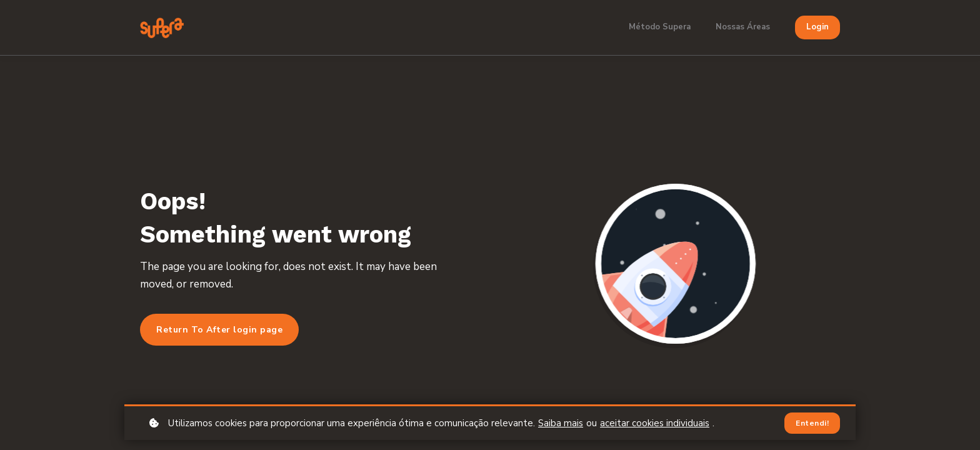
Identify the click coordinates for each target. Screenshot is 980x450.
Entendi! (812, 423)
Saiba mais (561, 423)
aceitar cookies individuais (655, 423)
